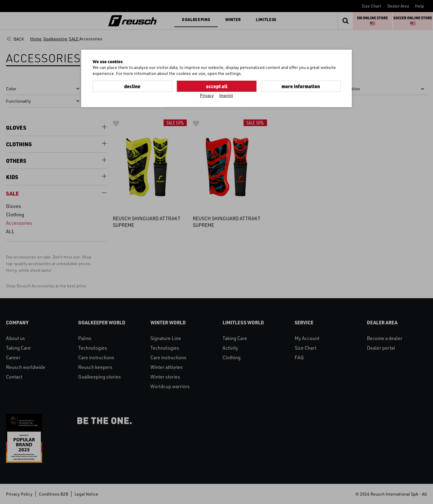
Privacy (207, 95)
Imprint (226, 95)
